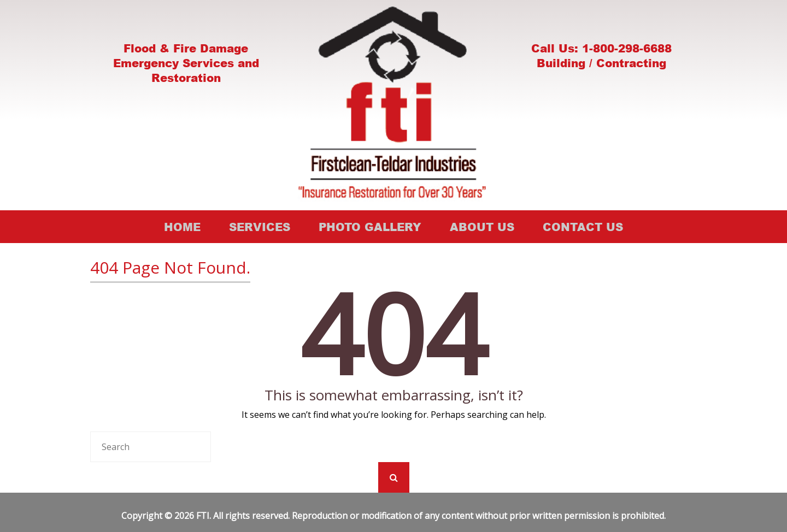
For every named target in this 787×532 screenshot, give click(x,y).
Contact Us (583, 227)
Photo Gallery (370, 227)
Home (182, 227)
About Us (482, 227)
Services (260, 227)
